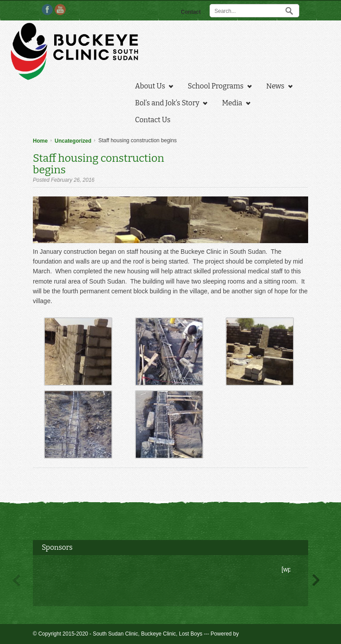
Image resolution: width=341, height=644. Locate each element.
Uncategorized (73, 141)
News (277, 87)
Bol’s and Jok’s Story (169, 104)
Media (234, 104)
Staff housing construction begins (99, 164)
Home (40, 141)
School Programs (218, 87)
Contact (191, 12)
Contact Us (153, 120)
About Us (152, 87)
